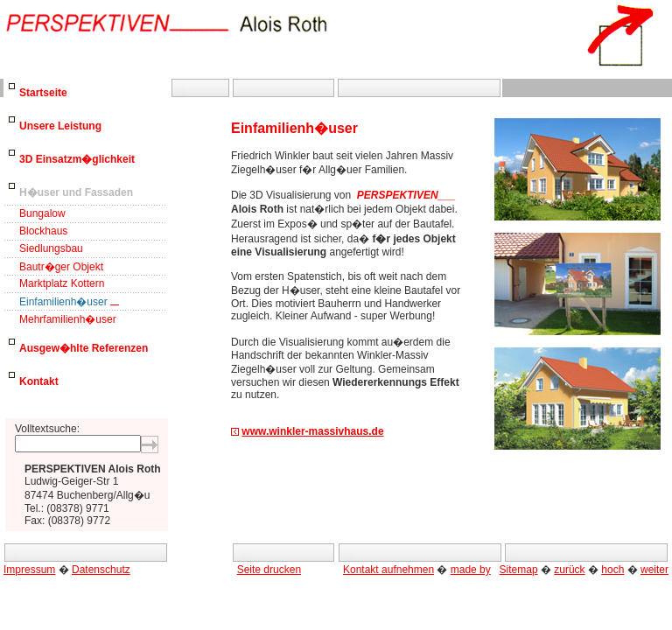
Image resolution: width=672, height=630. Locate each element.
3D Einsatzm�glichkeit (77, 159)
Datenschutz (101, 570)
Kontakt (39, 381)
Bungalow (42, 213)
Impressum (29, 570)
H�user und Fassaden (76, 192)
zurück (569, 570)
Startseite (43, 93)
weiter (654, 570)
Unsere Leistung (60, 126)
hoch (612, 570)
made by (471, 570)
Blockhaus (43, 231)
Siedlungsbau (51, 248)
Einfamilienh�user (63, 302)
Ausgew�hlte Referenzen (84, 348)
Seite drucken (269, 570)
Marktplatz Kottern (62, 283)
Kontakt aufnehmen (388, 570)
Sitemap (519, 570)
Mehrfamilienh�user (68, 319)
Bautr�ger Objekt (61, 267)
